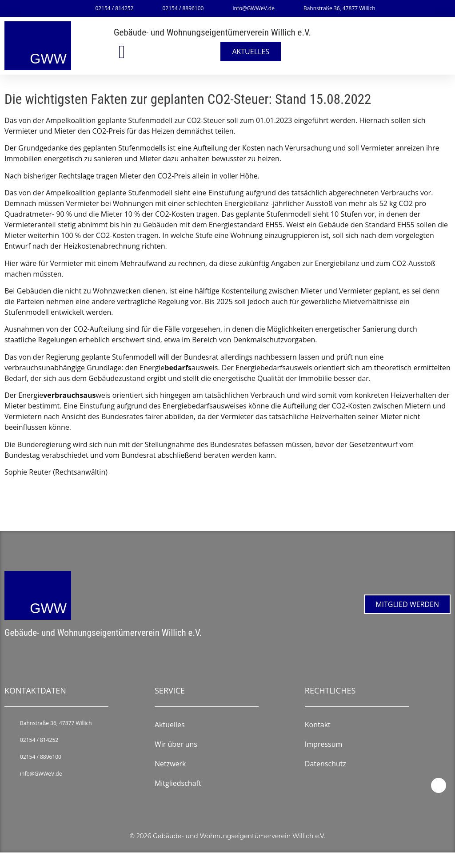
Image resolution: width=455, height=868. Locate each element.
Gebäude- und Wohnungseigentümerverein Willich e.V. (212, 32)
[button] (122, 52)
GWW (48, 59)
